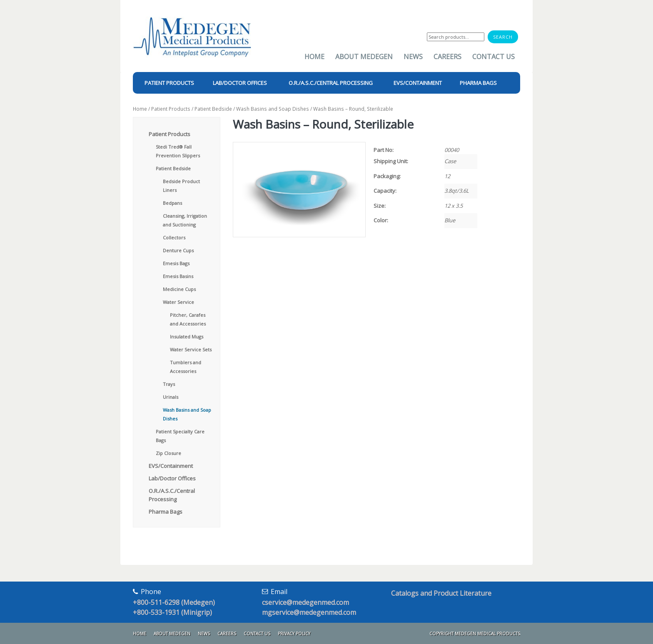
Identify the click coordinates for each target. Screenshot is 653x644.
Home (314, 57)
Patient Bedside (213, 109)
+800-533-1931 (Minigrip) (172, 612)
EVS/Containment (171, 466)
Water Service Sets (191, 349)
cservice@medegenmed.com (305, 602)
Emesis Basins (178, 276)
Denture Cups (178, 250)
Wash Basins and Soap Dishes (273, 109)
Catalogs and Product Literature (441, 593)
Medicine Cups (179, 289)
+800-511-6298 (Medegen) (174, 602)
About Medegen (364, 57)
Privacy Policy (294, 634)
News (413, 57)
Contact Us (493, 57)
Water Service (178, 302)
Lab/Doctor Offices (172, 478)
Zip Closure (168, 453)
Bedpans (172, 203)
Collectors (174, 237)
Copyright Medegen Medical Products (475, 634)
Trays (169, 384)
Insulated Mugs (187, 337)
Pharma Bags (166, 512)
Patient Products (171, 109)
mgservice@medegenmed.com (309, 612)
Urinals (171, 397)
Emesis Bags (176, 263)
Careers (447, 57)
